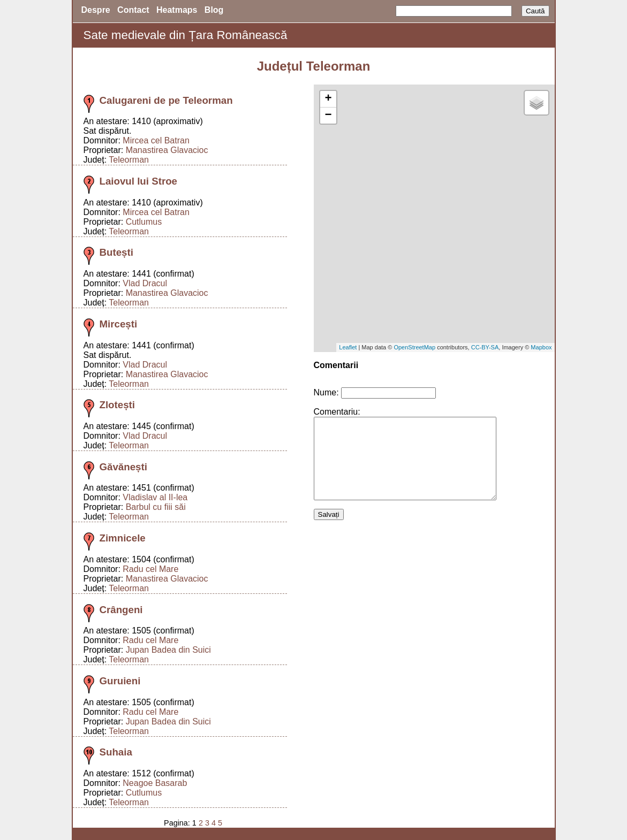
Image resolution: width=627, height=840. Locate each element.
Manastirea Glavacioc (167, 150)
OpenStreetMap (414, 347)
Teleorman (129, 160)
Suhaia (116, 752)
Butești (116, 252)
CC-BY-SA (485, 347)
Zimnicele (123, 538)
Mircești (119, 324)
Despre (96, 10)
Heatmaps (177, 10)
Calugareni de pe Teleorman (166, 100)
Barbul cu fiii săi (156, 507)
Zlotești (118, 405)
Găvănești (123, 467)
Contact (133, 10)
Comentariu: (337, 412)
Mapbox (541, 347)
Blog (214, 10)
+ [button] (328, 99)
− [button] (328, 116)
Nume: (326, 392)
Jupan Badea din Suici (168, 650)
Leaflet (348, 347)
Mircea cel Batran (156, 140)
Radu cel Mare (150, 569)
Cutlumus (144, 222)
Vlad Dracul (145, 283)
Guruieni (120, 681)
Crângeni (121, 610)
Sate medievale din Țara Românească (186, 35)
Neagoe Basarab (155, 783)
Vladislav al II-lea (155, 497)
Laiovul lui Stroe (139, 181)
